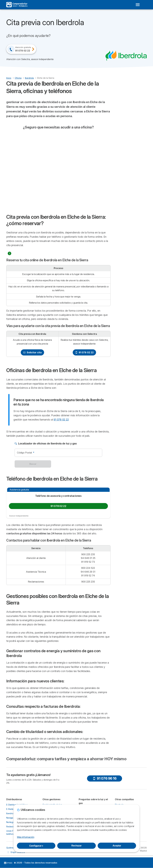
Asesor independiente (19, 516)
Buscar (33, 464)
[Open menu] (138, 5)
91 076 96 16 (105, 778)
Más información (26, 837)
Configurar (36, 846)
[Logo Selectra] (17, 5)
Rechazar (76, 846)
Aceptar (117, 846)
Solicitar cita (32, 352)
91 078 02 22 (84, 352)
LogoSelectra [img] (8, 863)
